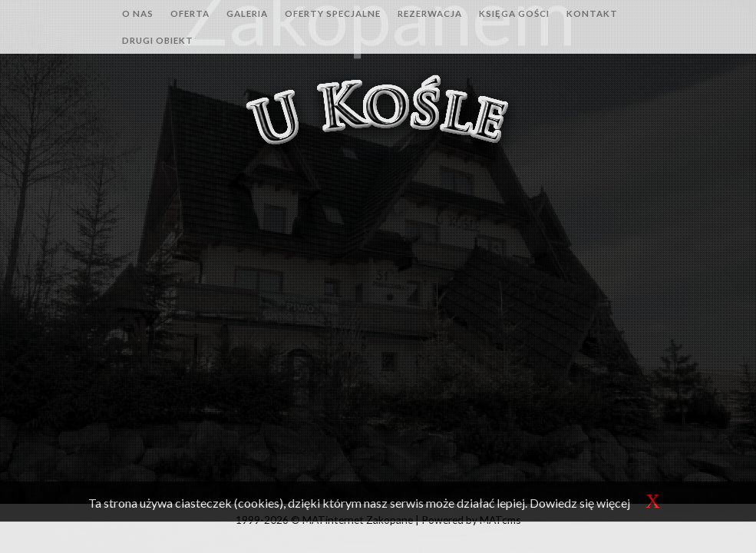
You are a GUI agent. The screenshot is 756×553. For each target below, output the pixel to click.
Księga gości (514, 13)
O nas (138, 13)
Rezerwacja (430, 13)
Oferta (190, 13)
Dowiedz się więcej (580, 503)
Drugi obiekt (158, 40)
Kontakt (592, 13)
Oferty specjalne (333, 13)
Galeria (247, 13)
